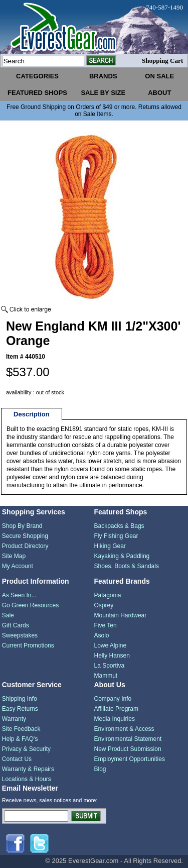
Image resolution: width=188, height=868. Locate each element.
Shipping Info (20, 699)
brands (103, 76)
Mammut (106, 676)
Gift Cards (16, 625)
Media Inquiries (115, 719)
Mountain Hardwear (121, 615)
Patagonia (108, 595)
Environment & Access (124, 729)
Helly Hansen (112, 656)
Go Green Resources (30, 605)
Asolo (102, 635)
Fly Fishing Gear (116, 536)
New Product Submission (128, 749)
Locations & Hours (27, 779)
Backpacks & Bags (119, 526)
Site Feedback (21, 729)
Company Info (113, 699)
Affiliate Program (116, 709)
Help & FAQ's (20, 739)
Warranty (14, 719)
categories (37, 76)
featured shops (37, 93)
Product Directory (25, 546)
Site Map (14, 556)
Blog (100, 769)
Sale (8, 615)
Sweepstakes (20, 635)
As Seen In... (19, 595)
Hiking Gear (110, 546)
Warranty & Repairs (28, 769)
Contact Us (17, 759)
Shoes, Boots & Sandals (127, 566)
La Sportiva (110, 666)
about (159, 93)
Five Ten (106, 625)
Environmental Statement (128, 739)
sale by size (103, 93)
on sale (159, 76)
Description (32, 414)
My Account (18, 566)
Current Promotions (28, 645)
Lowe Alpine (111, 645)
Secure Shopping (25, 536)
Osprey (104, 605)
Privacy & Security (26, 749)
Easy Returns (20, 709)
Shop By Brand (22, 526)
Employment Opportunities (130, 759)
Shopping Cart (162, 61)
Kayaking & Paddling (122, 556)
